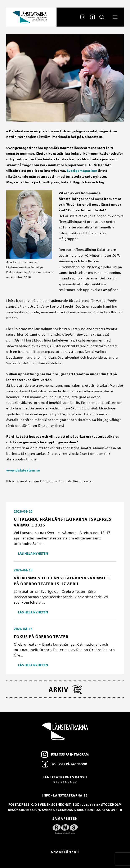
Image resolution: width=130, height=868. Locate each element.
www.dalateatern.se (23, 470)
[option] (65, 829)
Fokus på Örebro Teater (41, 637)
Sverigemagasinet (82, 170)
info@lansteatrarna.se (65, 795)
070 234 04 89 (65, 782)
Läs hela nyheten (33, 553)
